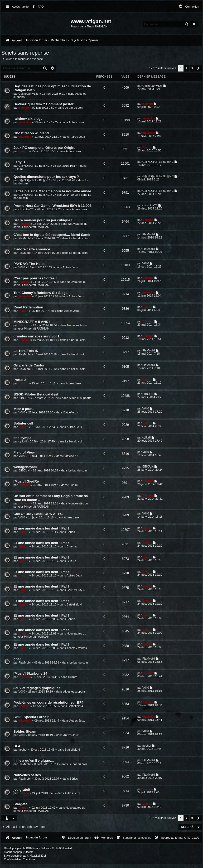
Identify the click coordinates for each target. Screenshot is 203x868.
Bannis (71, 619)
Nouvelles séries (27, 775)
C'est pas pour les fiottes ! (35, 278)
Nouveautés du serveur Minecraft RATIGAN (49, 809)
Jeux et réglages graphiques (37, 688)
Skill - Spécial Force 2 (31, 717)
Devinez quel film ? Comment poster (43, 104)
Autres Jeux (76, 122)
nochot (23, 750)
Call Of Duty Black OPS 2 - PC (38, 514)
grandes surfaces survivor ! (36, 336)
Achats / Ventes (77, 648)
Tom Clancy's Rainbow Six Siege (40, 293)
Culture (18, 169)
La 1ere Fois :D (26, 351)
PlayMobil (25, 238)
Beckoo (24, 108)
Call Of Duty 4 (76, 590)
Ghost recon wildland (31, 133)
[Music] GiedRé (26, 481)
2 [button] (187, 68)
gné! (17, 659)
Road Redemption (28, 307)
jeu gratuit (22, 790)
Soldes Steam (25, 731)
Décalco (24, 224)
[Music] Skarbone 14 (30, 673)
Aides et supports (80, 398)
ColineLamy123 (28, 94)
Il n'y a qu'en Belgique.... (34, 760)
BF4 (17, 746)
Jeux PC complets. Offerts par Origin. (44, 148)
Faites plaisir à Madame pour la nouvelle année (52, 191)
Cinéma (72, 546)
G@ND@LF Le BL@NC (34, 166)
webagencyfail (25, 467)
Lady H (19, 162)
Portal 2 (20, 380)
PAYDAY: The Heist (29, 264)
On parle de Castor (29, 365)
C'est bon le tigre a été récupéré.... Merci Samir (52, 235)
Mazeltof (35, 856)
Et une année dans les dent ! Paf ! (41, 528)
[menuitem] (37, 7)
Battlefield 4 (71, 412)
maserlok (25, 122)
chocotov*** (26, 209)
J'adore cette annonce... (33, 249)
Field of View (24, 452)
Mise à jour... (24, 409)
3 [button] (192, 68)
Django (23, 151)
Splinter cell (23, 423)
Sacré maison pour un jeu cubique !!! (44, 220)
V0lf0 (22, 267)
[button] (199, 68)
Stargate (20, 804)
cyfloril (23, 441)
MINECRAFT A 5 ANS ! (32, 322)
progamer (16, 856)
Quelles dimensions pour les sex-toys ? (46, 177)
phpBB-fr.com (25, 852)
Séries (71, 532)
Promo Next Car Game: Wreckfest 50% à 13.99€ (52, 206)
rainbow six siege (28, 119)
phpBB (26, 848)
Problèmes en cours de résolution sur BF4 (48, 702)
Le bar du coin (74, 108)
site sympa (22, 438)
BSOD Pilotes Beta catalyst (36, 394)
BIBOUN (24, 398)
